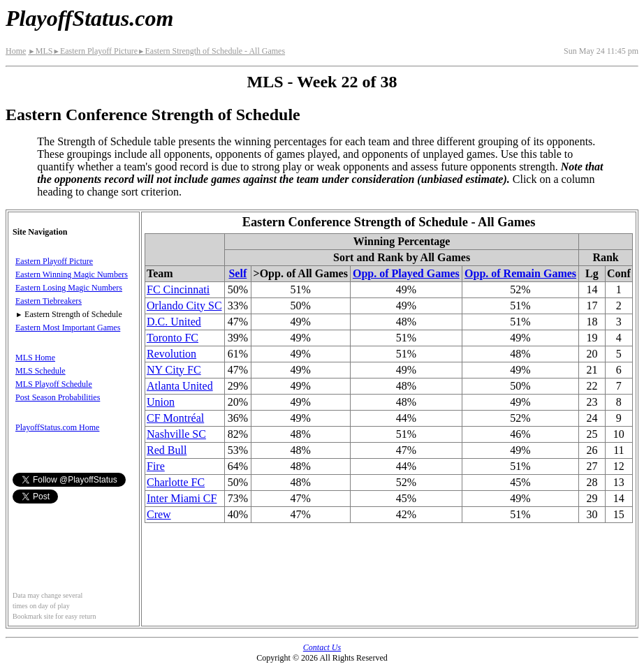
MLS (40, 51)
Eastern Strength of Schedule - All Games (211, 51)
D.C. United (174, 322)
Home (16, 51)
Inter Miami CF (182, 498)
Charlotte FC (176, 482)
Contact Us (322, 647)
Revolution (171, 354)
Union (161, 402)
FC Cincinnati (178, 289)
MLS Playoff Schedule (54, 384)
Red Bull (167, 450)
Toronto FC (173, 338)
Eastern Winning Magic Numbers (72, 274)
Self (237, 273)
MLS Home (35, 358)
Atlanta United (180, 386)
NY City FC (174, 370)
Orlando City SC (184, 306)
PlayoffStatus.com (89, 18)
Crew (159, 514)
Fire (156, 466)
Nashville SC (176, 434)
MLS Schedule (41, 371)
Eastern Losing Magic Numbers (69, 288)
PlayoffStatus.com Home (57, 427)
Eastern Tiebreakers (49, 301)
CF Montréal (175, 418)
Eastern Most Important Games (68, 328)
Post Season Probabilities (58, 397)
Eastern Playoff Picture (95, 51)
